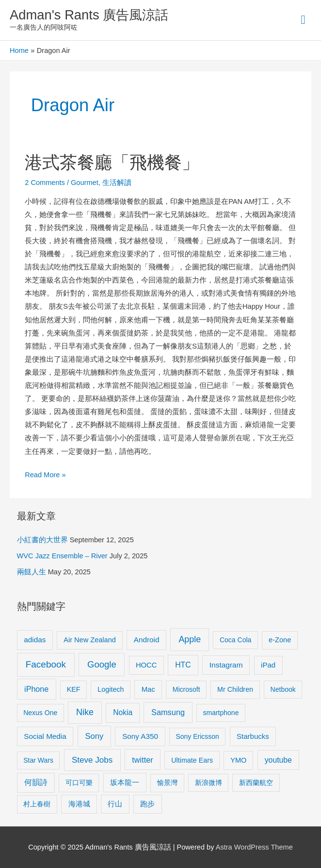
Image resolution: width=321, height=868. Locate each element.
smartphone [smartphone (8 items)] (221, 713)
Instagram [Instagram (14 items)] (226, 665)
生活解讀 (117, 183)
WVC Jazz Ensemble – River (62, 556)
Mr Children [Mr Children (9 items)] (235, 689)
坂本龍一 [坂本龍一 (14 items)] (125, 782)
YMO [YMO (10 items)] (238, 760)
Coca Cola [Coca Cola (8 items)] (235, 640)
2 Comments (45, 183)
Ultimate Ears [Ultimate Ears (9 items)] (192, 760)
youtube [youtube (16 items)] (278, 760)
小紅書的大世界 (42, 540)
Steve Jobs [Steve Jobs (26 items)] (92, 760)
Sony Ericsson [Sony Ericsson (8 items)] (197, 736)
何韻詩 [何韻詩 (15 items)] (36, 782)
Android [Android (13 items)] (147, 640)
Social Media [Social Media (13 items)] (45, 736)
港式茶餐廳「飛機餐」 (112, 162)
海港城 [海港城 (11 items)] (79, 804)
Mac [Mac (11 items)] (148, 689)
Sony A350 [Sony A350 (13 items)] (140, 736)
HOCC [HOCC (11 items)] (146, 665)
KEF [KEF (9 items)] (74, 689)
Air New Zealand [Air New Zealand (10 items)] (90, 640)
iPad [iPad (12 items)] (268, 665)
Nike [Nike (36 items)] (85, 712)
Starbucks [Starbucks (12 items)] (253, 736)
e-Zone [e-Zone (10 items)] (280, 640)
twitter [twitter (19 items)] (142, 760)
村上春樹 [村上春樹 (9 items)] (37, 804)
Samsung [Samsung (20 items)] (168, 712)
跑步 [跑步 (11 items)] (147, 804)
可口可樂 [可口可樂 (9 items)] (79, 783)
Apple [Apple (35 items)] (190, 639)
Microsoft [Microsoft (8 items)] (186, 689)
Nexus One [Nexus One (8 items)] (40, 713)
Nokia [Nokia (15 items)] (123, 712)
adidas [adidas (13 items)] (35, 640)
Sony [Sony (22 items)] (95, 736)
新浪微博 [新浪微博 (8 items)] (209, 783)
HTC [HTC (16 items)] (183, 665)
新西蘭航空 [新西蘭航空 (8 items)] (256, 783)
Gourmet (85, 183)
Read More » (45, 474)
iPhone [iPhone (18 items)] (36, 689)
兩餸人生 (32, 572)
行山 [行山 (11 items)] (115, 804)
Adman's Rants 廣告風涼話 (89, 15)
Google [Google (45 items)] (102, 664)
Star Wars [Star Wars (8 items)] (38, 760)
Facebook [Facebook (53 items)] (46, 664)
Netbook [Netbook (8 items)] (283, 689)
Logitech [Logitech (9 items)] (111, 689)
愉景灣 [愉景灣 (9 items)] (167, 783)
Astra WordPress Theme (254, 847)
